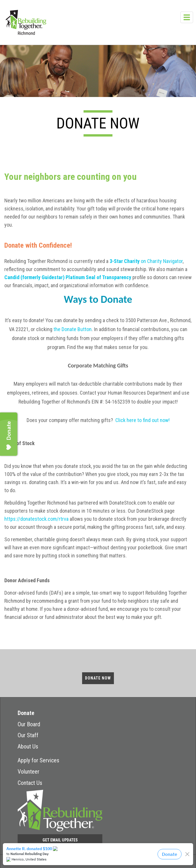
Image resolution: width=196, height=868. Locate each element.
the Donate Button (73, 329)
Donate (26, 713)
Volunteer (28, 772)
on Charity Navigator (146, 261)
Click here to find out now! (143, 420)
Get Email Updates (60, 840)
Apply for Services (38, 760)
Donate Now (98, 678)
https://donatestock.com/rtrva (36, 519)
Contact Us (30, 783)
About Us (28, 746)
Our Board (29, 724)
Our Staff (28, 735)
